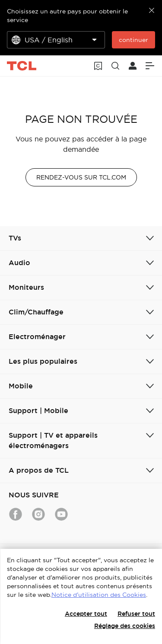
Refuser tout (136, 614)
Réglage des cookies (125, 626)
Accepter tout (86, 614)
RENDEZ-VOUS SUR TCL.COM (81, 177)
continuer (133, 40)
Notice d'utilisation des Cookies (99, 595)
